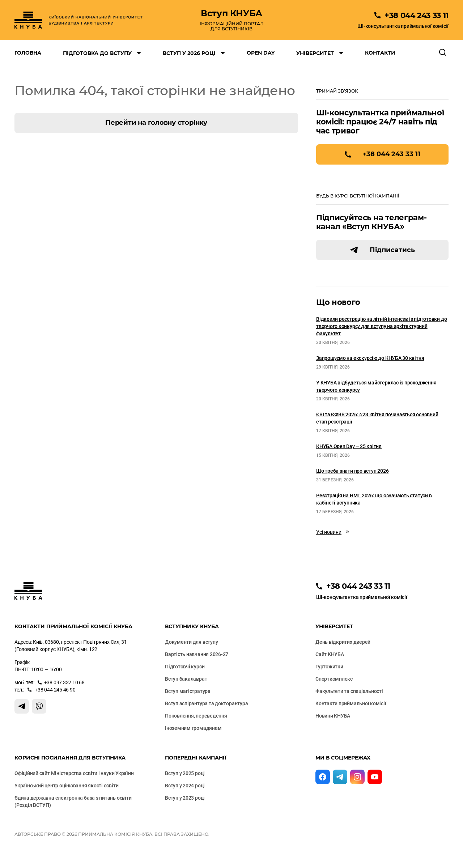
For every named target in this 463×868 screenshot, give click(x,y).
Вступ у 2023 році (185, 798)
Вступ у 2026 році (189, 53)
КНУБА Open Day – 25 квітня (349, 446)
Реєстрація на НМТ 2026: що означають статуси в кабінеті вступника (374, 499)
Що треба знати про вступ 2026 (352, 471)
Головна (28, 53)
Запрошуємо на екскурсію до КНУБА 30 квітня (370, 358)
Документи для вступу (191, 642)
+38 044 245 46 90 (55, 690)
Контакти (380, 53)
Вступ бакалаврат (186, 679)
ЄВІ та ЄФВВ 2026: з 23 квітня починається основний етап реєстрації (377, 418)
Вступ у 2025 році (185, 773)
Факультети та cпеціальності (349, 691)
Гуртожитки (329, 667)
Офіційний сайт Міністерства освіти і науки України (74, 773)
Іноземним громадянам (193, 728)
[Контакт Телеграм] (22, 706)
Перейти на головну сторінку (156, 123)
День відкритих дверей (343, 642)
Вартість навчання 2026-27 (197, 654)
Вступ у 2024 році (185, 786)
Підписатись (392, 250)
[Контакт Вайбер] (39, 706)
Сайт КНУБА (330, 654)
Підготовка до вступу (97, 53)
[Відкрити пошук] (443, 53)
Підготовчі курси (185, 667)
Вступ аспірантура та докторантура (206, 703)
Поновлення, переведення (196, 716)
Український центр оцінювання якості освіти (66, 786)
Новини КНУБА (333, 716)
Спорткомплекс (334, 679)
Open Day (261, 53)
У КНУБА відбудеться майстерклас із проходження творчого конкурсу (376, 386)
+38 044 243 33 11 (391, 154)
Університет (315, 53)
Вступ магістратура (188, 691)
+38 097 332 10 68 (64, 682)
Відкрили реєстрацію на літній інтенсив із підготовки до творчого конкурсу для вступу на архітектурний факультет (381, 326)
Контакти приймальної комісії (351, 703)
